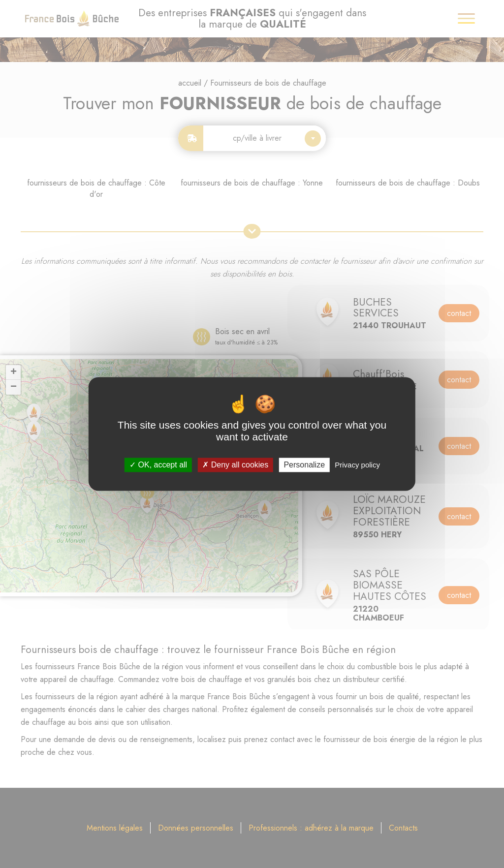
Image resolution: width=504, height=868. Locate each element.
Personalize (304, 465)
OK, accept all (158, 465)
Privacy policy (357, 465)
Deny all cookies (235, 465)
